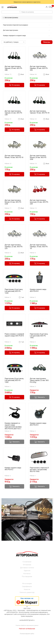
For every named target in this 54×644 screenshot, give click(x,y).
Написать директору (27, 592)
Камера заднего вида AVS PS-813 (38, 424)
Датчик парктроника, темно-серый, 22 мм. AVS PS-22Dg (39, 380)
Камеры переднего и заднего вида (27, 36)
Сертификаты (27, 586)
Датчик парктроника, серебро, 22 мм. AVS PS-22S (14, 247)
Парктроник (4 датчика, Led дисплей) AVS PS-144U (39, 336)
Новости (27, 589)
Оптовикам (27, 565)
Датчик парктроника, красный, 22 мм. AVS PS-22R (39, 202)
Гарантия (27, 571)
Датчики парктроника (27, 30)
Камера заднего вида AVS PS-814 (38, 290)
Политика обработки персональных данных (27, 625)
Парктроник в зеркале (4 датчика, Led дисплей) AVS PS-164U (39, 470)
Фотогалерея (27, 584)
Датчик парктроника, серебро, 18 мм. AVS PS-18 (39, 247)
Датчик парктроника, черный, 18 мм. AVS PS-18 (40, 112)
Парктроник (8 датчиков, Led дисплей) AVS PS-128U (14, 380)
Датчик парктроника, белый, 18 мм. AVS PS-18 (14, 157)
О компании (27, 562)
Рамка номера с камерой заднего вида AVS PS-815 (14, 335)
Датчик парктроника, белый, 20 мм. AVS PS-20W (38, 157)
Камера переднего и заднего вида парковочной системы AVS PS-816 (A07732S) (13, 426)
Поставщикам (27, 577)
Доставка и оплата (27, 568)
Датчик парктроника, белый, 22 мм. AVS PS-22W (13, 202)
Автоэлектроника (11, 18)
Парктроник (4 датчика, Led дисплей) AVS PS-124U (14, 291)
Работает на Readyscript (27, 629)
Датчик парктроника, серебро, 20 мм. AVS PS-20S (39, 68)
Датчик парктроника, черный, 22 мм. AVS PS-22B (13, 113)
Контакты (27, 574)
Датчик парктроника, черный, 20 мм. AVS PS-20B (13, 68)
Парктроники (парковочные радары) (27, 25)
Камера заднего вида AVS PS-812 (13, 469)
